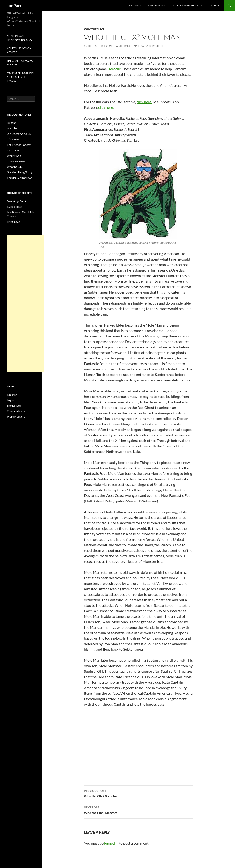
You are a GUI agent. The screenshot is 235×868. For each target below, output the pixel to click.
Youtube (12, 128)
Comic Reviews (16, 161)
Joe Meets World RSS (20, 134)
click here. (144, 102)
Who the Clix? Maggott (138, 810)
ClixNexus (13, 139)
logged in (111, 843)
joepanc (125, 46)
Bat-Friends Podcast (19, 145)
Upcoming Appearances (186, 5)
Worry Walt (14, 156)
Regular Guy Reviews (20, 178)
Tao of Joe (13, 150)
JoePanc (15, 5)
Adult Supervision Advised (19, 50)
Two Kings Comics (18, 201)
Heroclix (114, 69)
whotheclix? (94, 29)
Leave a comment (151, 46)
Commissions (156, 5)
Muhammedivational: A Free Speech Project (21, 77)
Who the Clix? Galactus (138, 793)
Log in (10, 400)
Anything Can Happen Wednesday (20, 38)
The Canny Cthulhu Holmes (20, 63)
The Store (215, 5)
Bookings (134, 5)
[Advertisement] (25, 304)
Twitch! (11, 123)
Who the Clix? (15, 167)
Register (12, 395)
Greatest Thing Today (20, 172)
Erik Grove (13, 222)
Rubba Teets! (15, 207)
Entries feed (14, 406)
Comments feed (16, 411)
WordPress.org (16, 417)
